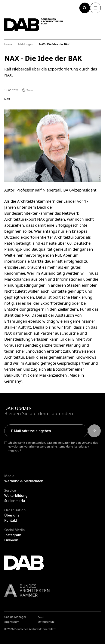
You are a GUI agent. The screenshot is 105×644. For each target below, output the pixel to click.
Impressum (12, 622)
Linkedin (11, 540)
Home (8, 44)
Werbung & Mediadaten (24, 481)
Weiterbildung (16, 496)
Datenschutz (46, 622)
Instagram (13, 535)
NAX (7, 99)
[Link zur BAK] (52, 591)
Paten (10, 243)
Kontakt (11, 520)
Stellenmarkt (15, 501)
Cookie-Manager (15, 617)
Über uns (12, 515)
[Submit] (94, 431)
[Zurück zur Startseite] (34, 25)
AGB (41, 617)
